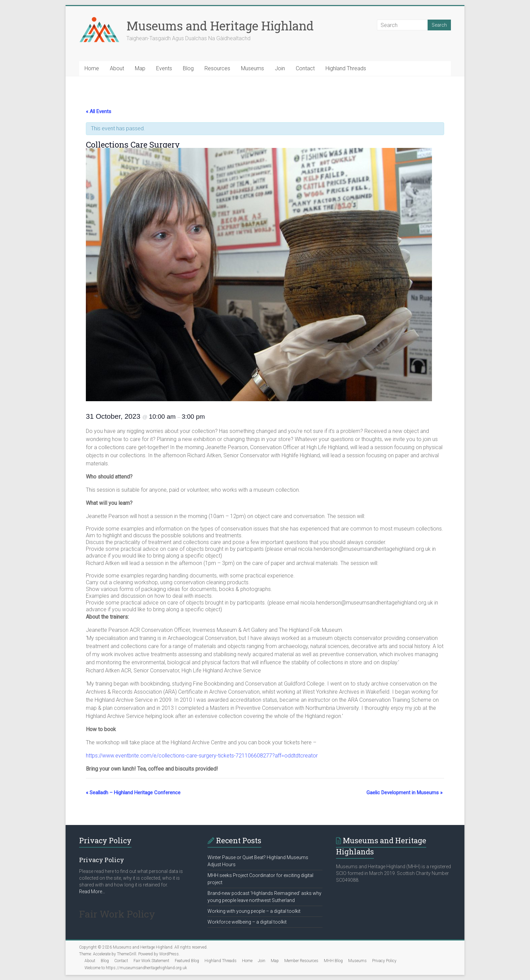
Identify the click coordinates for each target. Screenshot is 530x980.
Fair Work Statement (151, 961)
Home (92, 68)
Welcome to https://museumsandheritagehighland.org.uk (136, 968)
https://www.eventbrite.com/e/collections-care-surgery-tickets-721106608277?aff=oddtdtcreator (202, 756)
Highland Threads (346, 68)
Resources (217, 68)
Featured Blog (187, 961)
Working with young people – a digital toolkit (254, 911)
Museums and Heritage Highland (220, 26)
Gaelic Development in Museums (404, 793)
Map (140, 68)
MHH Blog (333, 961)
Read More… (92, 892)
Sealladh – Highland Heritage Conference (133, 793)
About (117, 68)
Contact (305, 68)
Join (280, 68)
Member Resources (301, 961)
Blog (188, 68)
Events (164, 68)
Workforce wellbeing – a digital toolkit (247, 922)
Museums (252, 68)
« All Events (99, 111)
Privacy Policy (384, 961)
